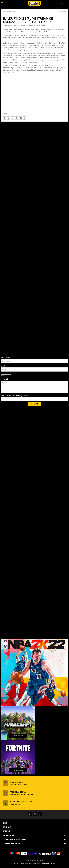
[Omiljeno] (62, 4)
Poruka (4, 379)
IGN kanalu (47, 32)
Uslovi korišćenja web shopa (35, 860)
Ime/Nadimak (6, 358)
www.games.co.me (25, 863)
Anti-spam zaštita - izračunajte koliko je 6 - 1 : (17, 396)
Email (3, 366)
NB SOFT (39, 863)
